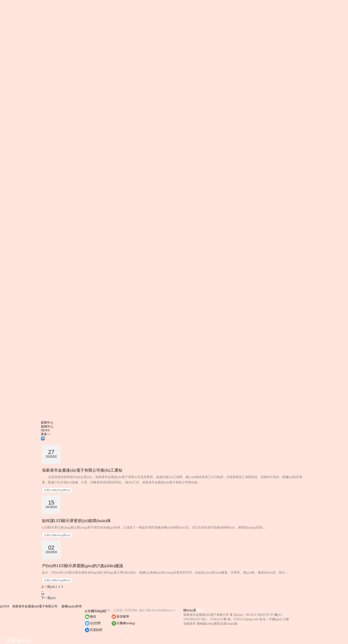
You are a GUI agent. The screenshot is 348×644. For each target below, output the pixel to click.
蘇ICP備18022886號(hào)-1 (157, 610)
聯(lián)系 (190, 610)
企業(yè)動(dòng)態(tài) (57, 490)
